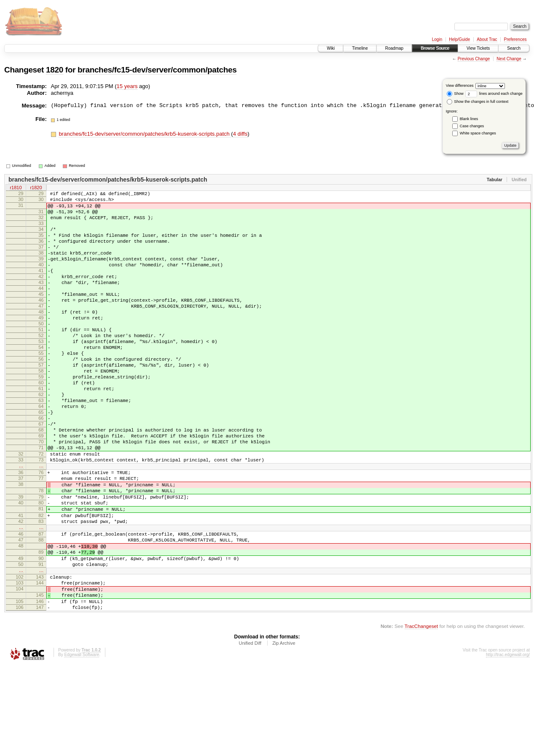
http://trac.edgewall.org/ (508, 744)
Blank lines (469, 119)
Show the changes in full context (478, 102)
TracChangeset (421, 716)
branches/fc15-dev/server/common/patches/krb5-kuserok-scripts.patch (145, 134)
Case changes (472, 126)
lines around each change (494, 94)
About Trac (487, 39)
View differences (460, 86)
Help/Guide (459, 39)
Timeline (360, 48)
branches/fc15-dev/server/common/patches (157, 70)
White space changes (478, 133)
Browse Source (435, 48)
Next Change (509, 59)
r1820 (36, 188)
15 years (127, 86)
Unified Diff (250, 733)
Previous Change (474, 59)
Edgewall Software (82, 744)
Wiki (331, 48)
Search (514, 48)
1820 (55, 70)
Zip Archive (284, 733)
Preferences (515, 39)
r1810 (16, 188)
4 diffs (240, 134)
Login (437, 39)
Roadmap (394, 48)
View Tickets (478, 48)
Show (455, 94)
